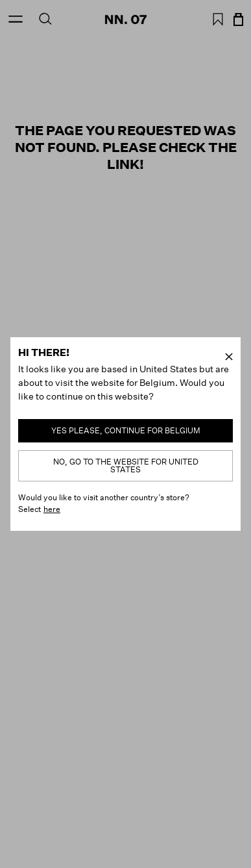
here (52, 509)
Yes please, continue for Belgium (126, 430)
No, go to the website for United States (126, 466)
